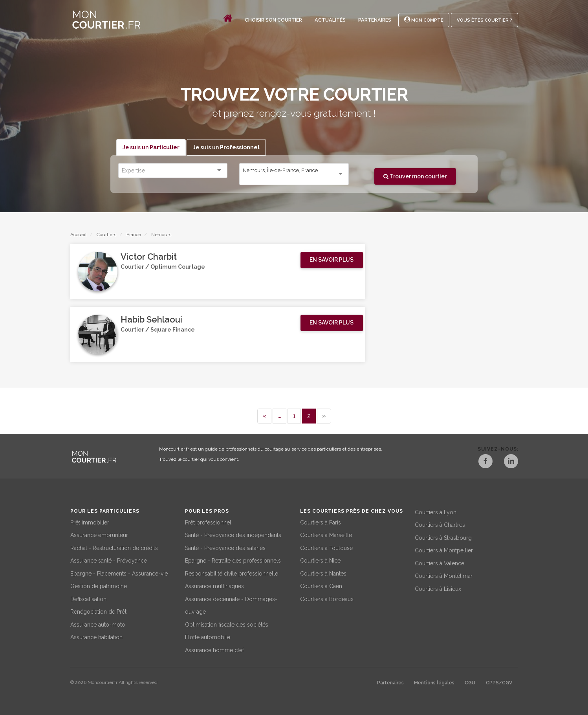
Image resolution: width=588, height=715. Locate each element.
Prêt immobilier (90, 522)
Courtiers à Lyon (436, 512)
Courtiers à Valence (440, 563)
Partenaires (375, 20)
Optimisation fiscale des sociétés (227, 624)
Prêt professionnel (208, 522)
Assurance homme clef (214, 650)
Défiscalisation (88, 599)
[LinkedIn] (511, 462)
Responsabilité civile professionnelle (232, 573)
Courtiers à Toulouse (326, 548)
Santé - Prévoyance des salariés (225, 548)
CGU (470, 683)
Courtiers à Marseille (326, 535)
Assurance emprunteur (99, 535)
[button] (332, 260)
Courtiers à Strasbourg (443, 537)
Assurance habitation (96, 637)
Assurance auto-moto (98, 624)
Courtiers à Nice (320, 561)
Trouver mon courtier (415, 176)
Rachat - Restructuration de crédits (114, 548)
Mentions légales (434, 683)
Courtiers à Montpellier (444, 550)
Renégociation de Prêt (98, 612)
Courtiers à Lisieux (438, 588)
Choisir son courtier (273, 20)
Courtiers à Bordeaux (327, 599)
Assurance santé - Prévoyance (109, 561)
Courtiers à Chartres (440, 525)
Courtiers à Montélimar (444, 576)
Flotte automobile (208, 637)
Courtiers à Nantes (323, 573)
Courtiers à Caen (321, 586)
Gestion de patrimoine (99, 586)
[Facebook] (485, 462)
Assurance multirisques (214, 586)
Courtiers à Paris (321, 522)
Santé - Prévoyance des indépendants (233, 535)
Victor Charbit (149, 257)
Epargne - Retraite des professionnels (233, 561)
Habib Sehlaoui (151, 320)
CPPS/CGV (499, 683)
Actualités (330, 20)
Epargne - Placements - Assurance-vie (119, 573)
